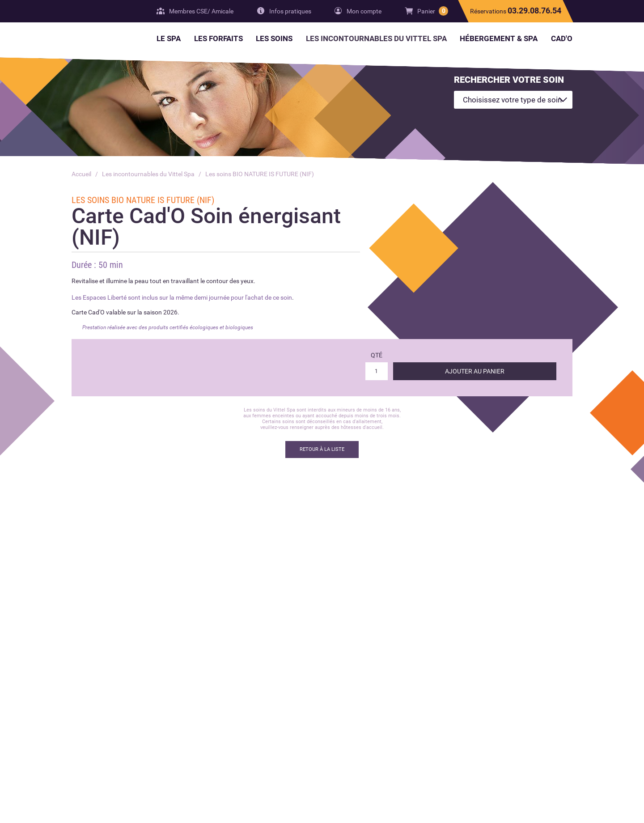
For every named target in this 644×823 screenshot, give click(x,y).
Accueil (81, 174)
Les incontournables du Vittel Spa (148, 174)
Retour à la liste (322, 449)
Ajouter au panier (475, 371)
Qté (377, 355)
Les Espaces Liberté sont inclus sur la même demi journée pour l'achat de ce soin (182, 297)
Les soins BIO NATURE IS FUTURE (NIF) (260, 174)
